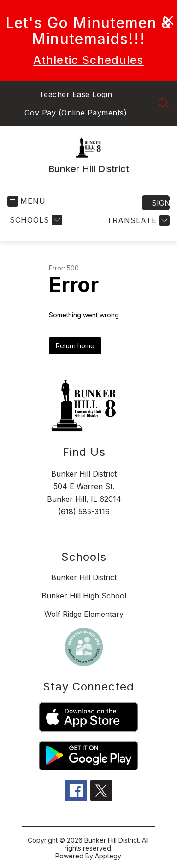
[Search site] (164, 103)
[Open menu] (27, 201)
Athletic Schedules (88, 60)
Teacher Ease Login (76, 94)
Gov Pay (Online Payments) (76, 113)
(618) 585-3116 (84, 512)
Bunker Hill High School (84, 596)
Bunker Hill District (84, 577)
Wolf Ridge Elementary (84, 614)
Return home (75, 346)
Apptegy (108, 856)
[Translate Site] (137, 221)
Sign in (161, 203)
